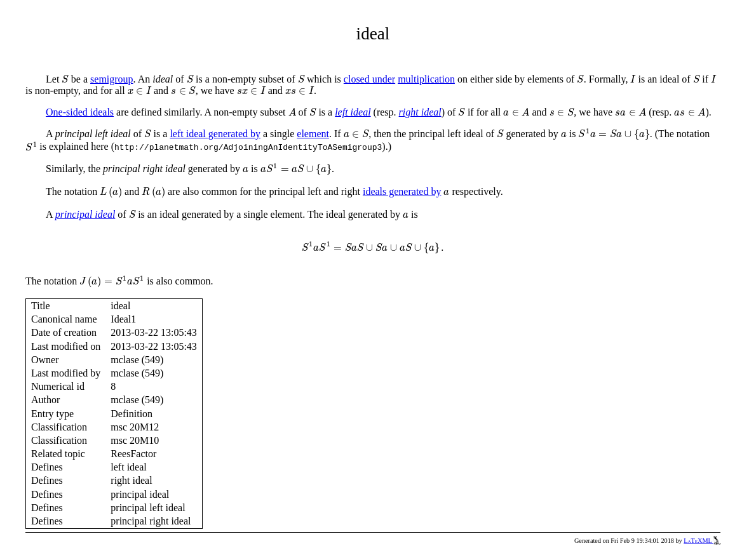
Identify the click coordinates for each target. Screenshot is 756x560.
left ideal (353, 112)
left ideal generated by (215, 134)
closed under (369, 79)
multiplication (426, 79)
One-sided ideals (80, 112)
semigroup (112, 79)
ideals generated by (402, 191)
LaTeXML (702, 541)
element (313, 134)
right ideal (420, 112)
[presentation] (65, 79)
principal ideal (85, 214)
